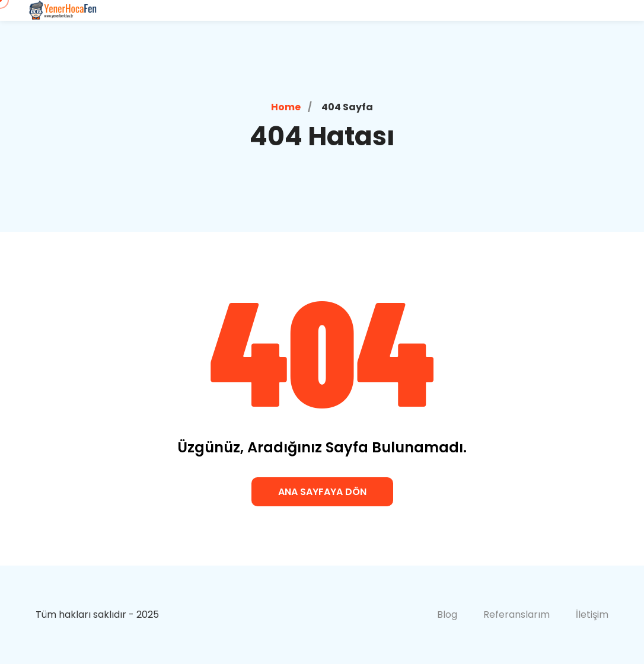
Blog (447, 614)
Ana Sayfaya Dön (322, 492)
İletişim (592, 614)
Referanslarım (517, 614)
